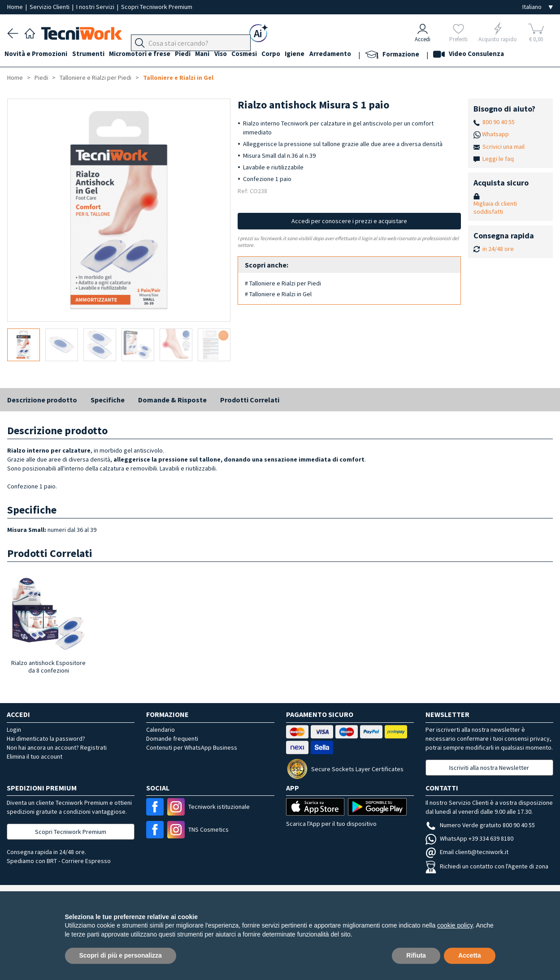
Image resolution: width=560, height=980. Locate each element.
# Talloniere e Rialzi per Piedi (283, 283)
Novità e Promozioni (39, 54)
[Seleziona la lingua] (538, 7)
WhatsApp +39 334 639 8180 (469, 838)
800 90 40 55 (499, 122)
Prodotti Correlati (250, 400)
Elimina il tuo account (35, 756)
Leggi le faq (498, 159)
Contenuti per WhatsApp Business (192, 747)
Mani (215, 54)
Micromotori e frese (147, 54)
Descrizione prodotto (42, 400)
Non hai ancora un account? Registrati (57, 747)
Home (16, 7)
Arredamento (356, 54)
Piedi (193, 54)
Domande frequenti (172, 738)
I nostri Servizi (96, 7)
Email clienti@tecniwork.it (467, 852)
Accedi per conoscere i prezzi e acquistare (349, 221)
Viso (236, 54)
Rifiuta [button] (416, 955)
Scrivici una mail (504, 147)
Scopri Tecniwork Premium (157, 7)
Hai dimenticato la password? (46, 738)
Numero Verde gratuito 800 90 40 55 (480, 825)
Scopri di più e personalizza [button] (121, 955)
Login (14, 730)
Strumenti (93, 54)
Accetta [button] (470, 955)
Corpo (291, 54)
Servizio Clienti (50, 7)
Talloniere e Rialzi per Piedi (96, 78)
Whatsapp (495, 134)
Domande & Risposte (172, 400)
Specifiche (108, 400)
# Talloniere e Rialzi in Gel (278, 294)
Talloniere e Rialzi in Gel (178, 78)
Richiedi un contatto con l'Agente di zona (487, 866)
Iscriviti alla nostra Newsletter (489, 768)
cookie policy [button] (455, 925)
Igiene (318, 54)
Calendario (161, 730)
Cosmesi (262, 54)
